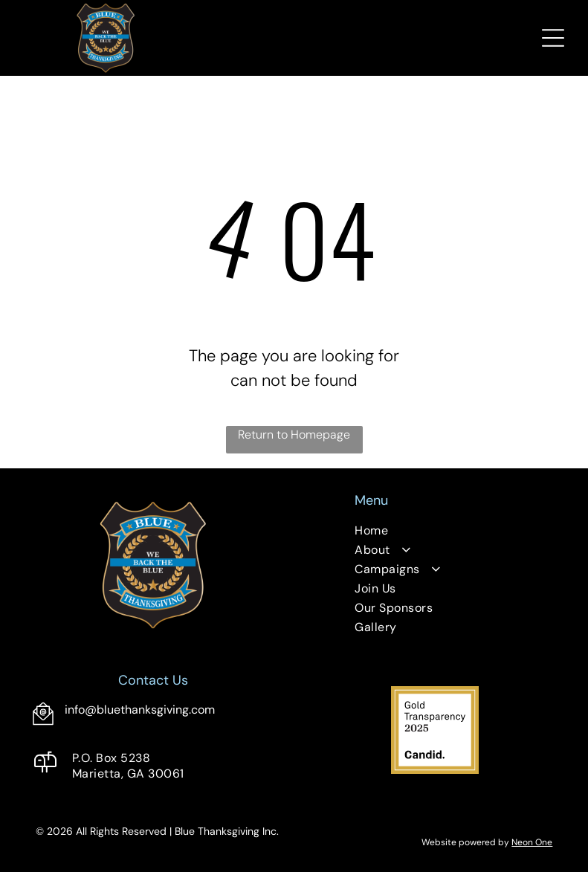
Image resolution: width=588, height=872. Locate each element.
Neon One (532, 842)
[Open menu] (553, 38)
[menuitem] (435, 532)
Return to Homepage (294, 435)
